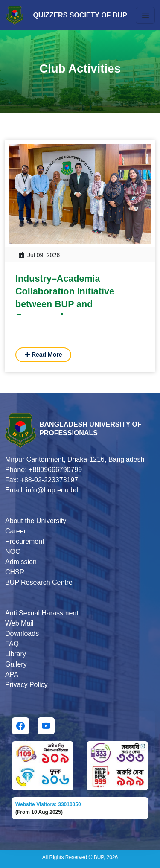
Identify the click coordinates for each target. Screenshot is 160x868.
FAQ (12, 644)
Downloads (22, 634)
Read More (43, 355)
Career (16, 531)
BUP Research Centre (39, 582)
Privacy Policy (26, 685)
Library (16, 654)
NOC (13, 552)
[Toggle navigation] (145, 15)
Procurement (25, 541)
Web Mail (19, 623)
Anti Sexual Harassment (42, 613)
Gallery (16, 664)
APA (12, 674)
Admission (21, 562)
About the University (36, 521)
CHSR (15, 572)
